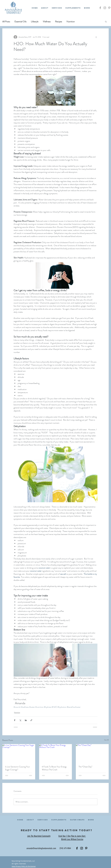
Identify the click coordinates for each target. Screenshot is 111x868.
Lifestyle (35, 22)
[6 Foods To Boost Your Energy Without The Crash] (56, 753)
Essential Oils (20, 22)
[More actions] (96, 37)
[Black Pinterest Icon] (86, 848)
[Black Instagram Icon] (82, 848)
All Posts (6, 22)
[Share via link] (31, 720)
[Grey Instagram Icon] (105, 8)
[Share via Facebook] (15, 720)
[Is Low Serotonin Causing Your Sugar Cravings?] (19, 753)
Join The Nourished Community (39, 836)
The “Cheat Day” (85, 767)
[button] (106, 22)
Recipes (59, 22)
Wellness (47, 22)
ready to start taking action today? (57, 830)
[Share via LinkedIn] (26, 720)
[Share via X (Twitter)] (20, 720)
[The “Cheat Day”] (92, 753)
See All (106, 740)
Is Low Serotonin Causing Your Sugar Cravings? (17, 768)
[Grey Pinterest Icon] (109, 8)
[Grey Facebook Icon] (100, 8)
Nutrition (71, 22)
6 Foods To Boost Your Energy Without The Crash (54, 768)
